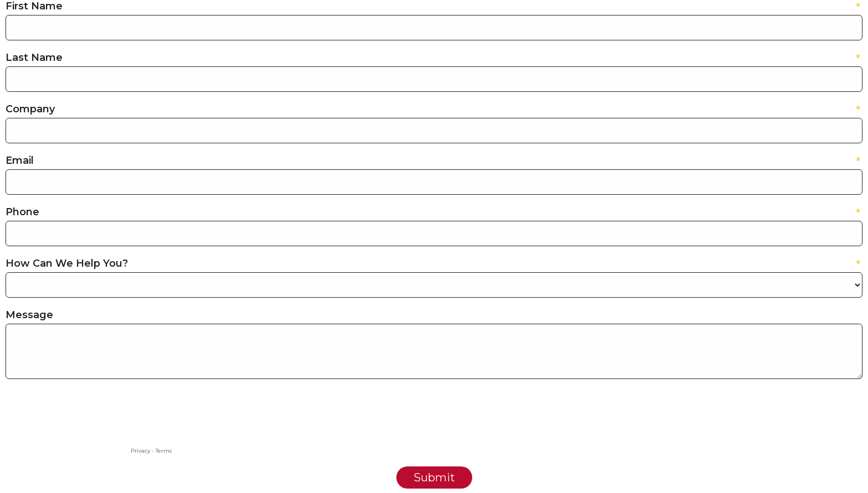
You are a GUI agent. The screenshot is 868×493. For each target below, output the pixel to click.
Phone (22, 212)
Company (30, 109)
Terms (164, 451)
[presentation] (90, 423)
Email (20, 160)
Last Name (34, 58)
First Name (34, 6)
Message (29, 315)
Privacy (140, 451)
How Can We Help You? (67, 263)
